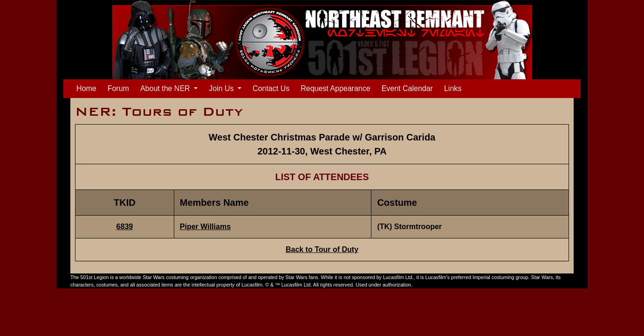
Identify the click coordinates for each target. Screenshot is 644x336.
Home (88, 87)
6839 (125, 227)
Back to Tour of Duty (322, 249)
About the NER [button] (166, 88)
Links (453, 88)
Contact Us (271, 88)
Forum (118, 88)
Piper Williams (205, 227)
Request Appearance (335, 88)
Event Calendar (407, 88)
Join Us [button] (222, 88)
